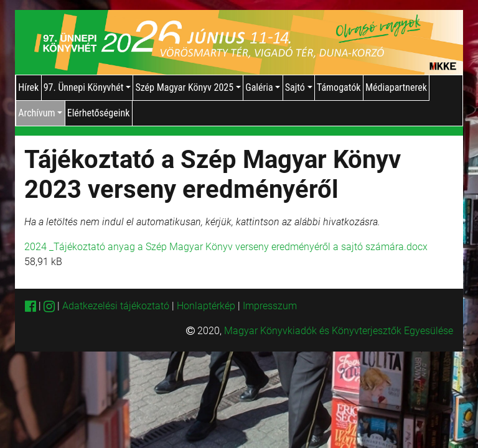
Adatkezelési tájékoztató (116, 306)
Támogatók (339, 87)
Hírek (28, 87)
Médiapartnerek (396, 87)
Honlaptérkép (207, 306)
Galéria (263, 87)
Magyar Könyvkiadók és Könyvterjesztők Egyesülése (339, 331)
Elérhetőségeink (99, 113)
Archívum (40, 113)
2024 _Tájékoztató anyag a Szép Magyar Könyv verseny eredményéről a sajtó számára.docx (226, 247)
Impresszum (270, 306)
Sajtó (299, 87)
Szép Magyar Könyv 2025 (188, 87)
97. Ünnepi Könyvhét (87, 87)
